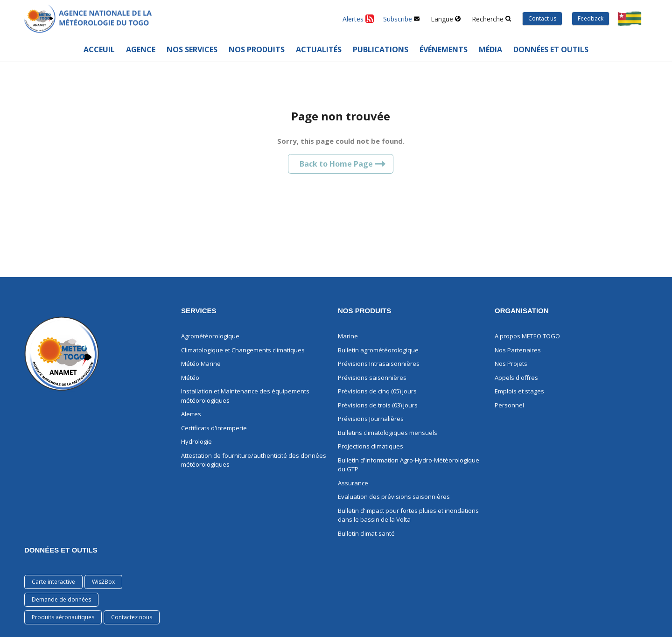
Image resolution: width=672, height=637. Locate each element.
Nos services (192, 49)
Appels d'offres (516, 378)
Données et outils (551, 49)
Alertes (191, 414)
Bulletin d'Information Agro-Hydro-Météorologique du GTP (409, 465)
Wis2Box (103, 582)
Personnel (509, 405)
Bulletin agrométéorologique (378, 350)
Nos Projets (511, 364)
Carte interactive (53, 582)
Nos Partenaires (518, 350)
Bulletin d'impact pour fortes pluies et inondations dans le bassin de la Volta (408, 515)
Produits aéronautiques (63, 617)
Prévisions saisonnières (372, 378)
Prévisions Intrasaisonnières (379, 364)
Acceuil (99, 49)
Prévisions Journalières (371, 419)
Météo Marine (201, 364)
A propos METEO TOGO (527, 336)
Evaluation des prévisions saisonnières (394, 497)
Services (199, 311)
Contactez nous (132, 617)
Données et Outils (61, 550)
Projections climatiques (371, 446)
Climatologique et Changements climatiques (243, 350)
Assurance (353, 483)
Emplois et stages (519, 391)
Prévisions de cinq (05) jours (377, 391)
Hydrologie (196, 441)
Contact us (542, 18)
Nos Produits (257, 49)
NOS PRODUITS (364, 311)
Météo (190, 378)
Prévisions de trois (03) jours (378, 405)
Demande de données (61, 599)
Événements (444, 49)
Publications (381, 49)
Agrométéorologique (210, 336)
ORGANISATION (522, 311)
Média (490, 49)
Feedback (591, 18)
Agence (141, 49)
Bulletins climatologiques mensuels (388, 433)
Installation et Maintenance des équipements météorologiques (245, 396)
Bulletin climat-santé (366, 533)
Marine (348, 336)
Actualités (319, 49)
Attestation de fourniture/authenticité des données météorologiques (254, 460)
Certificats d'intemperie (214, 428)
